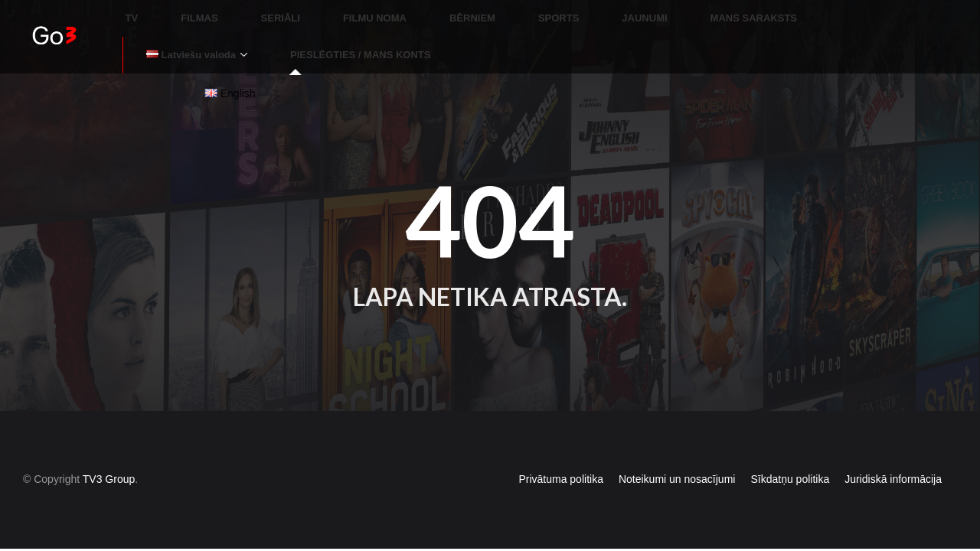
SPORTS (470, 12)
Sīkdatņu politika (790, 452)
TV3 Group (109, 452)
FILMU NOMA (323, 12)
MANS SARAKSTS (628, 12)
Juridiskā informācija (893, 452)
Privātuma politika (561, 452)
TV (135, 12)
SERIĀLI (247, 12)
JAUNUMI (537, 12)
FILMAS (184, 12)
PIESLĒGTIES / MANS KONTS (211, 34)
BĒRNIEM (402, 12)
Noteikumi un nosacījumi (677, 452)
